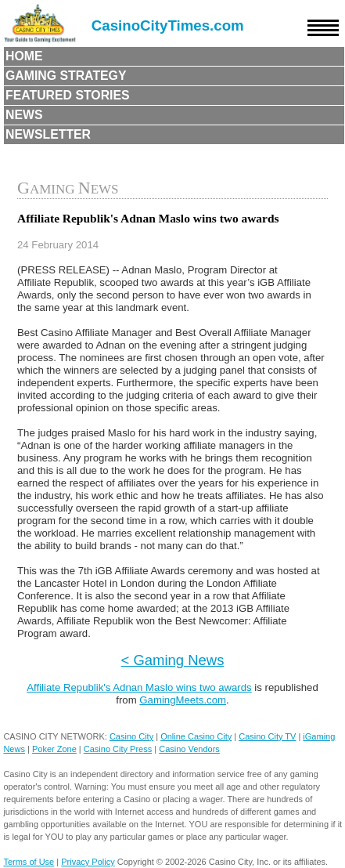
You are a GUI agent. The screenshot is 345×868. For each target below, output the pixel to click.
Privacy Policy (88, 862)
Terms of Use (29, 862)
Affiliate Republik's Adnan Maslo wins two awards (139, 687)
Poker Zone (54, 749)
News (24, 115)
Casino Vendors (189, 749)
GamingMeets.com (183, 700)
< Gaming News (173, 660)
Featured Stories (68, 95)
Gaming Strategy (66, 76)
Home (24, 56)
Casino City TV (267, 736)
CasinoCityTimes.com (168, 25)
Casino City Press (118, 749)
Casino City (131, 736)
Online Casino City (196, 736)
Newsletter (48, 134)
